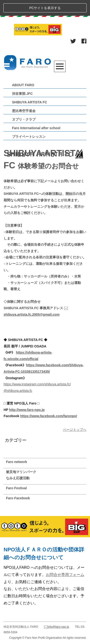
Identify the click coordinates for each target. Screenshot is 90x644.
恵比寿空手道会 (24, 111)
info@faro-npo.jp (57, 627)
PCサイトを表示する (45, 8)
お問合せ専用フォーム (65, 575)
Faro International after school (36, 128)
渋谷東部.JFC (22, 94)
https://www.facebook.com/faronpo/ (49, 416)
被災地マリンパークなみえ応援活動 (21, 475)
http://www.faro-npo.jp (27, 410)
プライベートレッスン (29, 137)
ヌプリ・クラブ (24, 119)
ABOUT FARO (23, 85)
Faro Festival (16, 488)
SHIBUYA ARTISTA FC (30, 102)
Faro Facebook (18, 498)
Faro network (17, 462)
